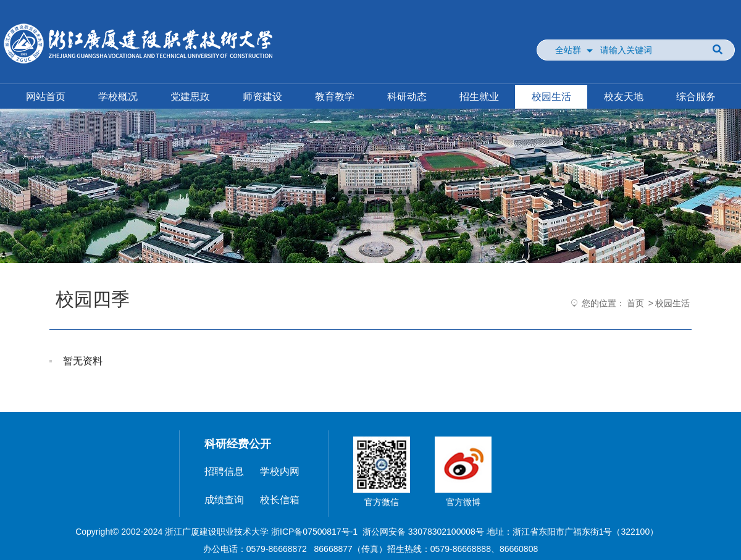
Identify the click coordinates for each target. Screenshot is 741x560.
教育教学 (335, 97)
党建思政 (190, 97)
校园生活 (551, 97)
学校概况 (118, 97)
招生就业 (479, 97)
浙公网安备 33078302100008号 (423, 532)
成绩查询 (224, 500)
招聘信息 (224, 471)
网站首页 (46, 97)
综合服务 (696, 97)
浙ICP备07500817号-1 (314, 532)
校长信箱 (280, 500)
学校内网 (280, 471)
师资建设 (262, 97)
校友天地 (624, 97)
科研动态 (407, 97)
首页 (635, 303)
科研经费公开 (238, 444)
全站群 (568, 50)
